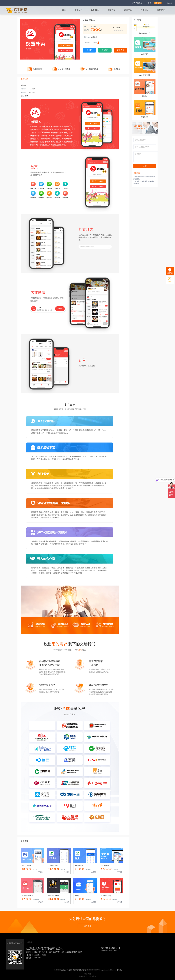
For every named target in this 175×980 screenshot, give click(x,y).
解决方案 (112, 10)
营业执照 (88, 974)
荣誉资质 (161, 10)
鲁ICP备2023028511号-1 (88, 976)
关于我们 (79, 10)
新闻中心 (128, 10)
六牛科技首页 (137, 3)
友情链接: (29, 942)
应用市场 (95, 10)
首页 (64, 10)
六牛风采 (144, 10)
